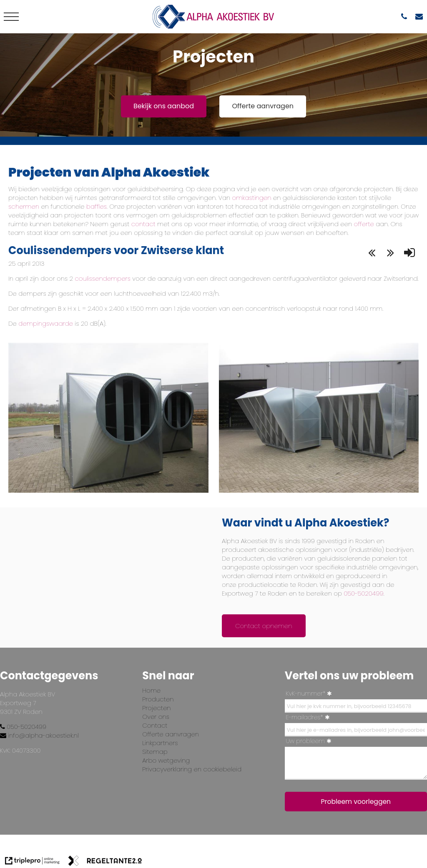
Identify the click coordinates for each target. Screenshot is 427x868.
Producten (158, 699)
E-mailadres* (305, 717)
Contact (155, 725)
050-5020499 (363, 593)
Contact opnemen (264, 626)
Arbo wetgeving (166, 760)
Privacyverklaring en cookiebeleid (192, 769)
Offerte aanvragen (263, 106)
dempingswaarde (46, 323)
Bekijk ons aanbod (164, 106)
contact (142, 224)
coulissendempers (103, 278)
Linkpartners (160, 743)
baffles (96, 206)
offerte (364, 224)
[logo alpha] (213, 17)
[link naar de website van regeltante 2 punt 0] (105, 862)
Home (151, 690)
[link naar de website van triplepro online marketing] (32, 862)
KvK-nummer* (306, 693)
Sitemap (155, 752)
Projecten (156, 708)
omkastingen (251, 198)
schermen (25, 206)
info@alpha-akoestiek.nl (39, 735)
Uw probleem (306, 741)
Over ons (156, 717)
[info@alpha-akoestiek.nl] (421, 16)
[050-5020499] (406, 16)
